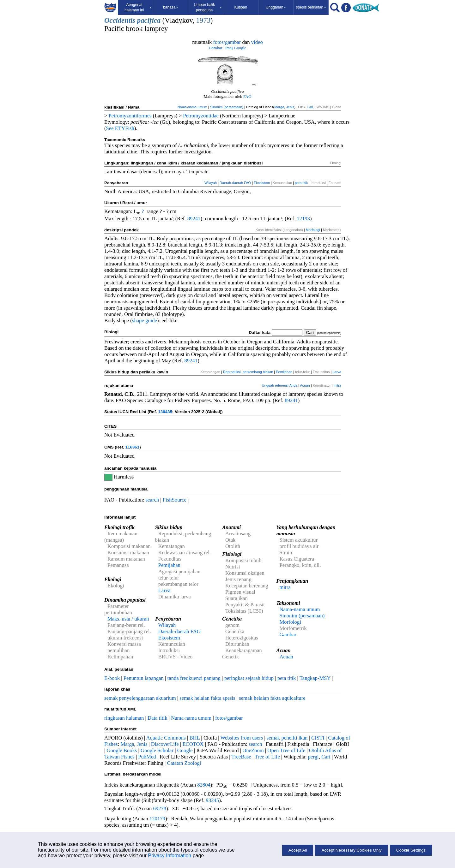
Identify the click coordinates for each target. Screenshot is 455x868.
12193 (303, 219)
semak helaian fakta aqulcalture (272, 698)
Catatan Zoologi (184, 763)
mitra (337, 385)
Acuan (305, 385)
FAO (247, 96)
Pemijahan (284, 372)
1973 (203, 20)
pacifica (149, 20)
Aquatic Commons (166, 738)
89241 (194, 219)
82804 (204, 785)
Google (185, 750)
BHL (195, 738)
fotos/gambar (227, 42)
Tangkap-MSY (315, 678)
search (152, 500)
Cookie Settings (411, 850)
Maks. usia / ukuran (128, 619)
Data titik (157, 718)
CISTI (318, 738)
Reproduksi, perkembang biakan (248, 372)
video (257, 42)
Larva (337, 372)
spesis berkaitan (311, 7)
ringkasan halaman (124, 718)
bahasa (170, 7)
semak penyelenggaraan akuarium (140, 698)
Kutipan (241, 7)
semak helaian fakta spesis (207, 698)
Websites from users (242, 738)
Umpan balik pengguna (207, 7)
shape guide (145, 321)
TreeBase (241, 757)
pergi (313, 757)
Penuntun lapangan (144, 678)
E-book (112, 678)
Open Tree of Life (286, 750)
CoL (311, 107)
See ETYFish (120, 128)
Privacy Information (170, 856)
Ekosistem (262, 183)
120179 (157, 819)
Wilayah (211, 183)
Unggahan (276, 7)
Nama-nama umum (192, 107)
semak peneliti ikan (287, 738)
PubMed (147, 757)
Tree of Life (267, 757)
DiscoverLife (165, 744)
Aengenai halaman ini (138, 7)
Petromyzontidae (201, 116)
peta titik (301, 183)
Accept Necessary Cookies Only (351, 850)
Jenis (290, 107)
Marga (279, 107)
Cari (326, 757)
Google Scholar (157, 750)
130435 (165, 412)
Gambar (216, 48)
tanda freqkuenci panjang (194, 678)
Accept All (298, 850)
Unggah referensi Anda (280, 385)
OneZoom (253, 750)
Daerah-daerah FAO (235, 183)
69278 (160, 809)
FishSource (175, 500)
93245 (213, 800)
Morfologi (313, 230)
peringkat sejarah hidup (249, 678)
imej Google (236, 48)
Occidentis (120, 20)
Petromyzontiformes (130, 116)
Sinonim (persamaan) (227, 107)
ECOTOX (193, 744)
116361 (132, 447)
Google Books (122, 750)
